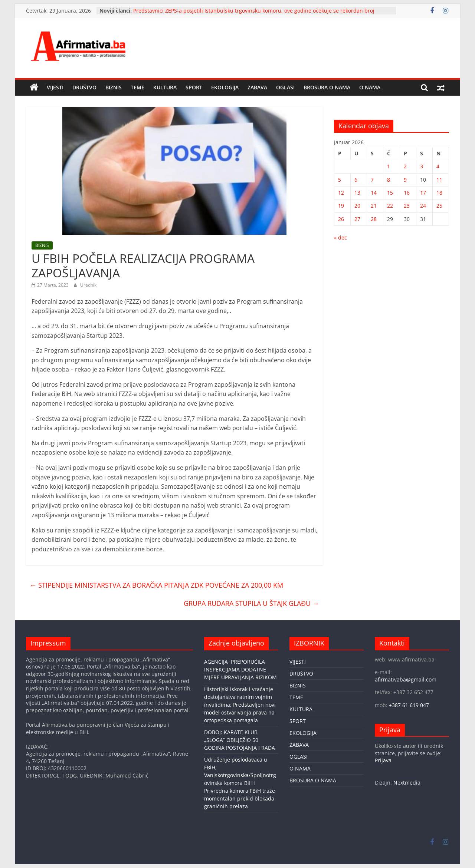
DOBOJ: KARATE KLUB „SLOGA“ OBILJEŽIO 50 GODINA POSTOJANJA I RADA (240, 740)
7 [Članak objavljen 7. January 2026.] (372, 180)
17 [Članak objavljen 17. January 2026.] (423, 193)
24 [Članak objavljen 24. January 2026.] (423, 206)
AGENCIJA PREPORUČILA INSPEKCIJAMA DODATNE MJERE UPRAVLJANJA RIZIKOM (240, 669)
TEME (137, 87)
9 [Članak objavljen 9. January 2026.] (405, 180)
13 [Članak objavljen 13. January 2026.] (357, 193)
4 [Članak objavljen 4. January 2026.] (438, 166)
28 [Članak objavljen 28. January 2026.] (374, 219)
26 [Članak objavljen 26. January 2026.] (341, 219)
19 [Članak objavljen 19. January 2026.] (341, 206)
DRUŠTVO (84, 87)
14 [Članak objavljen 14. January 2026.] (374, 193)
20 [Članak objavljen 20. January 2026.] (357, 206)
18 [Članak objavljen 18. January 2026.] (439, 193)
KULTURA (165, 87)
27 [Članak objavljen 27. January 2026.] (357, 219)
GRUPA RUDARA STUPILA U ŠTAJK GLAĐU (251, 603)
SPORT (194, 87)
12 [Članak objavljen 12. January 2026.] (341, 193)
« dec (340, 237)
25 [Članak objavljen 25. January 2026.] (439, 206)
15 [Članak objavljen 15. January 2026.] (390, 193)
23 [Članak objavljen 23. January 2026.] (407, 206)
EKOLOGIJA (225, 87)
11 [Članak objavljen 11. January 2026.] (439, 180)
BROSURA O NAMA (327, 87)
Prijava (383, 760)
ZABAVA (257, 87)
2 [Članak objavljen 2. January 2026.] (405, 166)
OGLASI (285, 87)
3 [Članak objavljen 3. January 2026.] (422, 166)
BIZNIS (114, 87)
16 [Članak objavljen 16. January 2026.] (407, 193)
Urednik (88, 285)
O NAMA (370, 87)
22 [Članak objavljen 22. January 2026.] (390, 206)
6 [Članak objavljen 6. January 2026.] (356, 180)
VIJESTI (55, 87)
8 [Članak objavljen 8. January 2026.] (389, 180)
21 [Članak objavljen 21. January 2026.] (374, 206)
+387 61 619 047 (409, 705)
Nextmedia (407, 783)
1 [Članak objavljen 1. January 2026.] (389, 166)
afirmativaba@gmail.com (406, 679)
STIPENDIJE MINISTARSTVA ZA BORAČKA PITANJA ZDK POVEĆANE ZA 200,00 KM (156, 585)
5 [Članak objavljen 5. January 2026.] (340, 180)
